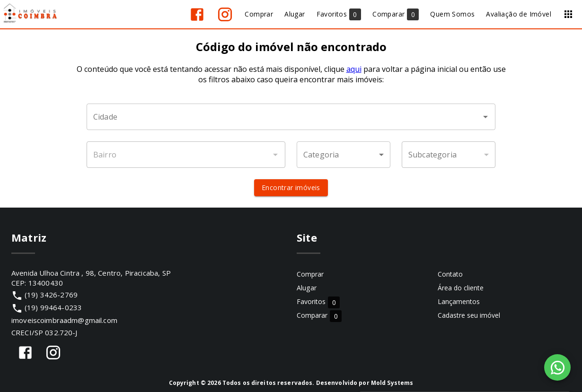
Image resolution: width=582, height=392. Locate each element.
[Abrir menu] (568, 14)
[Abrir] (485, 117)
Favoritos (318, 302)
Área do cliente (461, 288)
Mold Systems (392, 383)
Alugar (307, 288)
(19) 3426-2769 (51, 295)
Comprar (310, 274)
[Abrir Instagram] (225, 14)
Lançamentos (459, 301)
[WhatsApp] (557, 367)
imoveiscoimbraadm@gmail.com (64, 320)
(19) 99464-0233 (53, 307)
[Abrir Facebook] (197, 14)
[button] (344, 155)
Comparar (319, 316)
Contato (450, 274)
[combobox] (291, 117)
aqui (354, 69)
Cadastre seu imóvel (469, 315)
